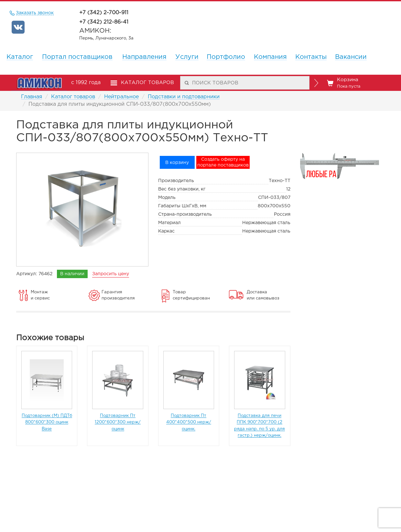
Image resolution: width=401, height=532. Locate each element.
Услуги (187, 57)
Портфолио (226, 57)
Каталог (20, 57)
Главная (32, 97)
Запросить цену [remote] (111, 274)
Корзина (344, 83)
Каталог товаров (73, 97)
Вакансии (351, 57)
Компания (270, 57)
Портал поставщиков (77, 57)
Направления (144, 57)
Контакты (311, 57)
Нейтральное (121, 97)
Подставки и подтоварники (184, 97)
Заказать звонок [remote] (35, 13)
